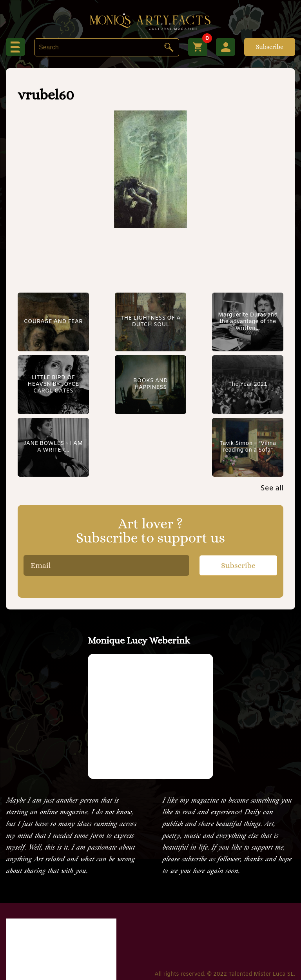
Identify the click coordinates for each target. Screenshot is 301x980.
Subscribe (270, 47)
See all (272, 426)
